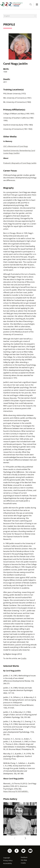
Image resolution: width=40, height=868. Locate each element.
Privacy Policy (8, 860)
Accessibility (8, 863)
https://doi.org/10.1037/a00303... (16, 791)
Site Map (24, 860)
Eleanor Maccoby (10, 398)
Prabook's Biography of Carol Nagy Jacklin (20, 163)
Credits (24, 658)
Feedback (24, 857)
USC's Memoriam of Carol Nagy (16, 146)
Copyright (7, 858)
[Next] (25, 838)
